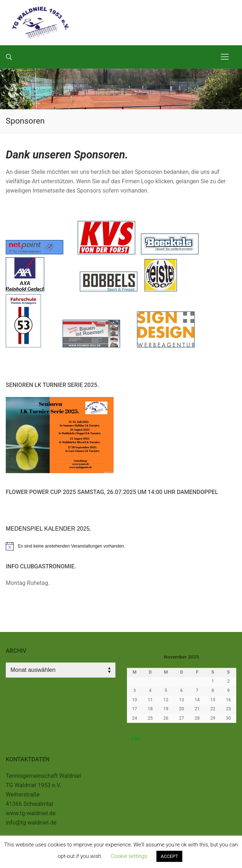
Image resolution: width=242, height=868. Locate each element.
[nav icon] (225, 57)
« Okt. (134, 738)
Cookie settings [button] (129, 856)
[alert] (121, 546)
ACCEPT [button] (170, 856)
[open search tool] (9, 57)
